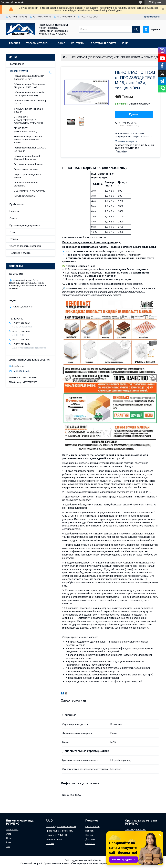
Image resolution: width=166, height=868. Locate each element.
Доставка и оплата (103, 43)
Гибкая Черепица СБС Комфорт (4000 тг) (31, 102)
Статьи (13, 218)
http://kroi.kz (18, 366)
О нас (61, 43)
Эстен (9, 834)
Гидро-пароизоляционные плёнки (28, 176)
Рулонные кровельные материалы (26, 184)
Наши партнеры (54, 839)
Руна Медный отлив (136, 830)
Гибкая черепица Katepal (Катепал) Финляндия (27, 158)
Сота (9, 838)
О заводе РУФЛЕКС (56, 835)
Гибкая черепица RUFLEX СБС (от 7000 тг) (30, 149)
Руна (9, 842)
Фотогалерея (17, 64)
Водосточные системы (26, 169)
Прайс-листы (17, 204)
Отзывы (14, 239)
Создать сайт (7, 2)
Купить (134, 114)
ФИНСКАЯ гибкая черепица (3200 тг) (28, 110)
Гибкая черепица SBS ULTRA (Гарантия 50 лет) (29, 77)
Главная (15, 43)
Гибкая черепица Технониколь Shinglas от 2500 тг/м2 (30, 86)
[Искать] (136, 29)
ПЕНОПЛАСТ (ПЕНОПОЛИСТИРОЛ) (93, 57)
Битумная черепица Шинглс (28, 164)
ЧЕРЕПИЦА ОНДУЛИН (25, 196)
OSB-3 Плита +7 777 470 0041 (29, 191)
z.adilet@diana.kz (22, 371)
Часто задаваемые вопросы (25, 246)
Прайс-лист (12, 830)
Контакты (78, 43)
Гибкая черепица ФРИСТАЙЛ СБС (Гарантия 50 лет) (29, 94)
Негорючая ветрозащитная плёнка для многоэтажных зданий (28, 140)
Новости (14, 211)
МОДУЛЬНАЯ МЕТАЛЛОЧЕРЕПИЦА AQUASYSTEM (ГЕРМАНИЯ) (29, 120)
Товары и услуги (37, 43)
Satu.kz (98, 860)
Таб (8, 847)
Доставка (90, 839)
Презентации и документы (25, 225)
